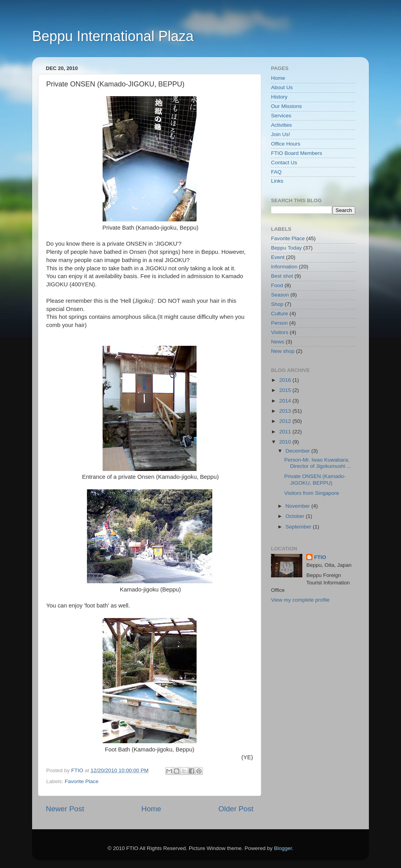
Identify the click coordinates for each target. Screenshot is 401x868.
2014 (286, 401)
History (279, 97)
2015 (286, 390)
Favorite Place (81, 781)
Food (277, 285)
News (278, 342)
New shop (283, 351)
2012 (286, 421)
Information (284, 267)
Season (280, 295)
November (298, 506)
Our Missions (286, 106)
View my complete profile (300, 600)
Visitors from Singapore (312, 493)
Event (278, 257)
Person (279, 323)
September (299, 527)
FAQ (276, 172)
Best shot (282, 276)
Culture (280, 314)
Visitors (280, 332)
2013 (286, 411)
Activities (281, 125)
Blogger (283, 848)
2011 (286, 432)
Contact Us (284, 163)
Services (281, 116)
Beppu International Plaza (113, 36)
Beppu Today (286, 248)
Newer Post (65, 809)
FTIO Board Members (297, 153)
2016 (286, 380)
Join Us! (281, 134)
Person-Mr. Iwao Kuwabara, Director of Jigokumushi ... (318, 463)
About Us (282, 87)
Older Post (236, 809)
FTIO (320, 557)
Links (277, 181)
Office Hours (286, 144)
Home (151, 809)
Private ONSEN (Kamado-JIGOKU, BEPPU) (315, 479)
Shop (277, 304)
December (298, 451)
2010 (286, 442)
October (296, 516)
